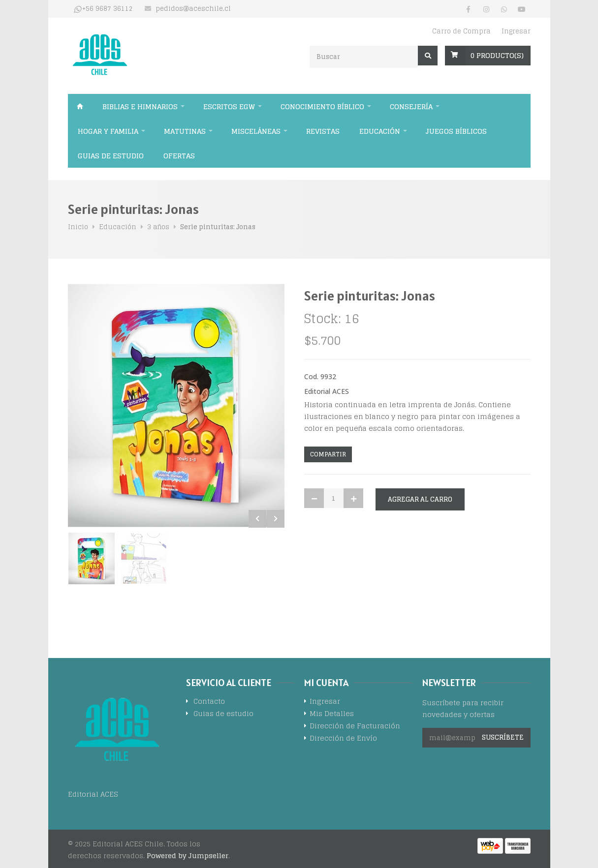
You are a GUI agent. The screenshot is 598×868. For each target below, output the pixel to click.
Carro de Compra (461, 31)
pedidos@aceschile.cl (193, 9)
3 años (158, 227)
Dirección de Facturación (355, 727)
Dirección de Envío (343, 739)
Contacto (209, 702)
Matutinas (185, 131)
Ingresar (516, 31)
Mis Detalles (332, 714)
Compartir (328, 454)
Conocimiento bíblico (322, 106)
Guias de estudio (111, 156)
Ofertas (179, 156)
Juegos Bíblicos (456, 131)
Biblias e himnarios (140, 106)
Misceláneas (256, 131)
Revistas (323, 131)
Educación (380, 131)
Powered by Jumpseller (188, 855)
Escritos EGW (229, 106)
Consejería (411, 106)
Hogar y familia (108, 131)
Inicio (80, 106)
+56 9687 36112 (108, 9)
